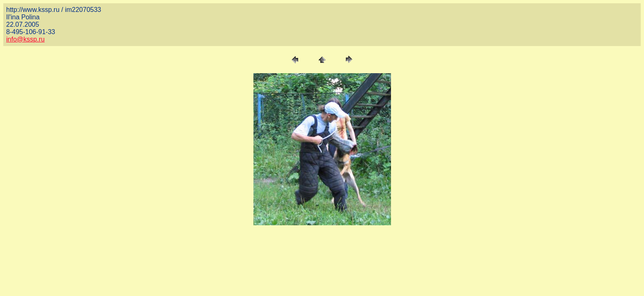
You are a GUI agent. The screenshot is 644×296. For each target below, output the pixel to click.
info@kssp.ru (25, 39)
